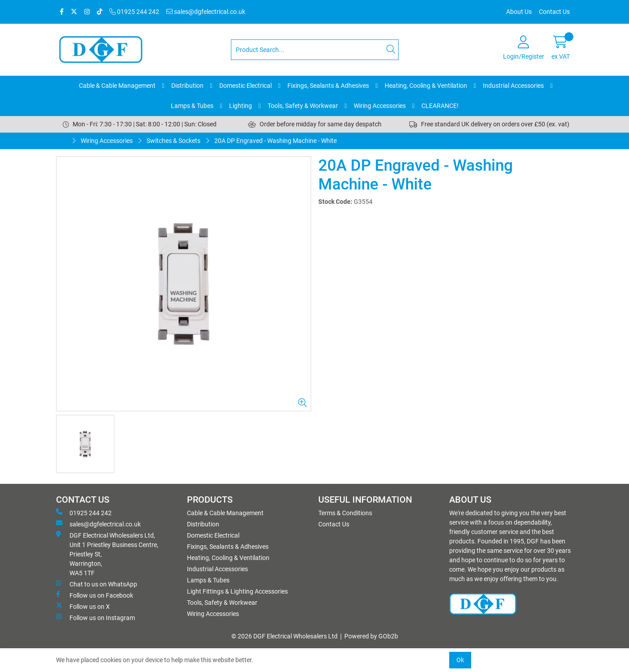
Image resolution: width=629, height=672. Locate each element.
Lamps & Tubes (192, 106)
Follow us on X (83, 606)
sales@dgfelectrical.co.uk (206, 12)
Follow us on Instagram (95, 617)
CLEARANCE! (440, 106)
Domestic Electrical (245, 86)
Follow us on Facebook (95, 595)
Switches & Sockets (174, 141)
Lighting (241, 106)
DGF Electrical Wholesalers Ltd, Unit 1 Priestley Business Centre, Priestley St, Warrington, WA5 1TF (107, 554)
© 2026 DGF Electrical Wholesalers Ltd (284, 636)
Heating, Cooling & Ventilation (426, 86)
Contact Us (554, 12)
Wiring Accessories (380, 106)
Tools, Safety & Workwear (303, 106)
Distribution (187, 86)
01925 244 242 (134, 12)
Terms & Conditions (345, 513)
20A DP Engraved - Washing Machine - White (275, 141)
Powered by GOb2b (371, 636)
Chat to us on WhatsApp (97, 584)
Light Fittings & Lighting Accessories (237, 591)
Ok (460, 660)
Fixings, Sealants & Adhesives (328, 86)
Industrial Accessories (513, 86)
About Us (519, 12)
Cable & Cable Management (117, 86)
